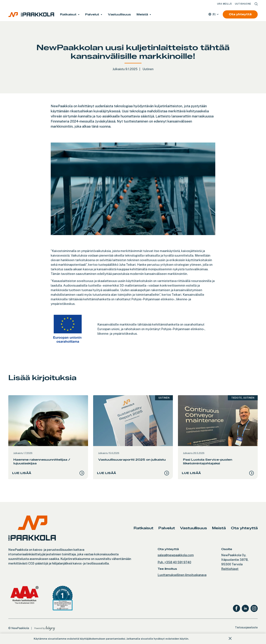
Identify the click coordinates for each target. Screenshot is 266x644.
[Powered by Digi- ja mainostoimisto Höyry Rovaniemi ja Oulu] (45, 630)
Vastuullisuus (119, 14)
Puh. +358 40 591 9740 (174, 565)
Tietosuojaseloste (246, 630)
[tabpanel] (48, 439)
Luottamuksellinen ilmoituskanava (182, 578)
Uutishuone (243, 4)
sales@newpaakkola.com (176, 558)
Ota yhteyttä (240, 14)
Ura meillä (225, 4)
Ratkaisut (68, 14)
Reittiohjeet (230, 572)
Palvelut (92, 14)
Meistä (142, 14)
